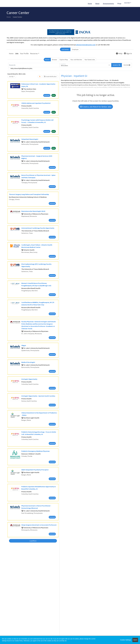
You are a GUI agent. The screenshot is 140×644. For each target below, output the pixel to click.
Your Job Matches (76, 60)
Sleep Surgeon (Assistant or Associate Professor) (39, 525)
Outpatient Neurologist (30, 139)
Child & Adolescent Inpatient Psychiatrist (36, 103)
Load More (33, 541)
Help (119, 53)
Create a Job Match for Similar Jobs (96, 107)
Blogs (119, 3)
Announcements (108, 3)
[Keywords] (34, 65)
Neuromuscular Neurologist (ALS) (33, 211)
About (97, 3)
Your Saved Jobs (90, 60)
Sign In (128, 53)
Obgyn (24, 345)
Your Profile (24, 53)
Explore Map (64, 60)
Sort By (11, 76)
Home (90, 3)
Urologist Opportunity (29, 379)
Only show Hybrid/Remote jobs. (22, 68)
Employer (75, 49)
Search (47, 60)
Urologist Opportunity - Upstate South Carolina (38, 396)
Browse (54, 60)
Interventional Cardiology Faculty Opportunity (38, 228)
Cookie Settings (126, 640)
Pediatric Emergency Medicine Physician (35, 451)
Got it (135, 640)
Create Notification (50, 76)
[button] (127, 65)
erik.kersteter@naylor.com (86, 45)
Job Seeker (65, 49)
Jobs (17, 53)
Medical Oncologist (28, 362)
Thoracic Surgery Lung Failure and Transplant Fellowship (29, 194)
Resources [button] (34, 53)
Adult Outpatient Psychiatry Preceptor (35, 470)
